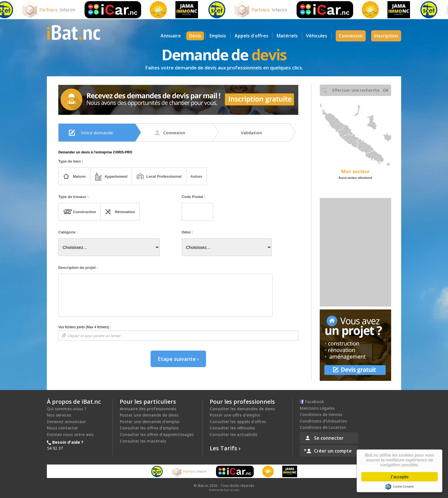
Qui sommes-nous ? (67, 409)
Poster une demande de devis (149, 415)
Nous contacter (62, 428)
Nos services (59, 415)
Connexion (351, 36)
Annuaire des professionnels (148, 409)
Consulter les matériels (143, 441)
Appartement (116, 176)
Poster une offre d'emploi (235, 415)
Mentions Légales (317, 408)
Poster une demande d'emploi (150, 422)
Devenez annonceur (66, 422)
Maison (79, 176)
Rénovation (125, 212)
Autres (196, 176)
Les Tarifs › (225, 448)
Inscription (386, 36)
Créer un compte (333, 451)
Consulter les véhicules (232, 428)
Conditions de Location (323, 427)
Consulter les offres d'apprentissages (157, 434)
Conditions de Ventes (321, 414)
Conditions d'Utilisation (323, 421)
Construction (84, 212)
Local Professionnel (164, 176)
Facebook (312, 402)
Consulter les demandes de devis (242, 409)
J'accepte (401, 477)
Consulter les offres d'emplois (149, 428)
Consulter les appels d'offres (238, 422)
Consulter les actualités (233, 434)
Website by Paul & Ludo (224, 490)
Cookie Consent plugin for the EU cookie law (401, 487)
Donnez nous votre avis (70, 434)
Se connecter (329, 438)
